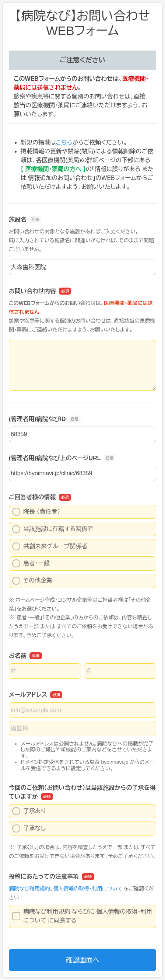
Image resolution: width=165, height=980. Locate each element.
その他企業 (32, 581)
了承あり (29, 811)
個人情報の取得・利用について (88, 889)
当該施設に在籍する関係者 (53, 529)
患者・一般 (31, 563)
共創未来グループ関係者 (50, 546)
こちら (64, 143)
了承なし (29, 828)
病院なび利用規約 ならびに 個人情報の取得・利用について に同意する (82, 916)
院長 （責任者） (36, 512)
